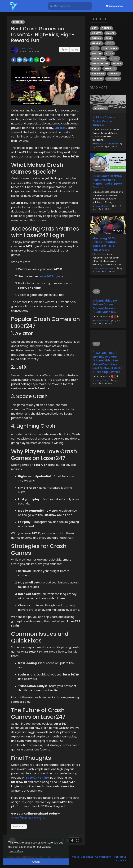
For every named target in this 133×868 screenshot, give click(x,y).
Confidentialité (104, 857)
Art (94, 28)
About (76, 857)
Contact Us (120, 857)
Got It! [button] (36, 862)
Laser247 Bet (27, 49)
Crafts (97, 33)
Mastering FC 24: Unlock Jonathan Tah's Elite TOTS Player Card (105, 244)
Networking (100, 63)
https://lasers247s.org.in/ (28, 818)
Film (108, 38)
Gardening (110, 48)
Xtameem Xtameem (105, 268)
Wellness (113, 79)
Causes (106, 28)
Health (96, 53)
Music (114, 58)
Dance (110, 33)
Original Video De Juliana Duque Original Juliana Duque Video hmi (105, 306)
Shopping (98, 74)
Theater (97, 79)
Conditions (87, 857)
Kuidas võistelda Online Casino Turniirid (104, 121)
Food (110, 43)
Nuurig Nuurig (102, 321)
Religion (110, 68)
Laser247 (19, 826)
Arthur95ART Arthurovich (107, 144)
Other (117, 63)
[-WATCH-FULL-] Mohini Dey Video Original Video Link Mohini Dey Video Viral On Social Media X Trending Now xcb (107, 362)
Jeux (95, 48)
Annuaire (121, 860)
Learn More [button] (16, 851)
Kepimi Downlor (102, 206)
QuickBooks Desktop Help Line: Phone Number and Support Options (107, 182)
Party (96, 68)
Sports (18, 22)
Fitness (97, 43)
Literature (99, 58)
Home (109, 53)
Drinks (96, 38)
